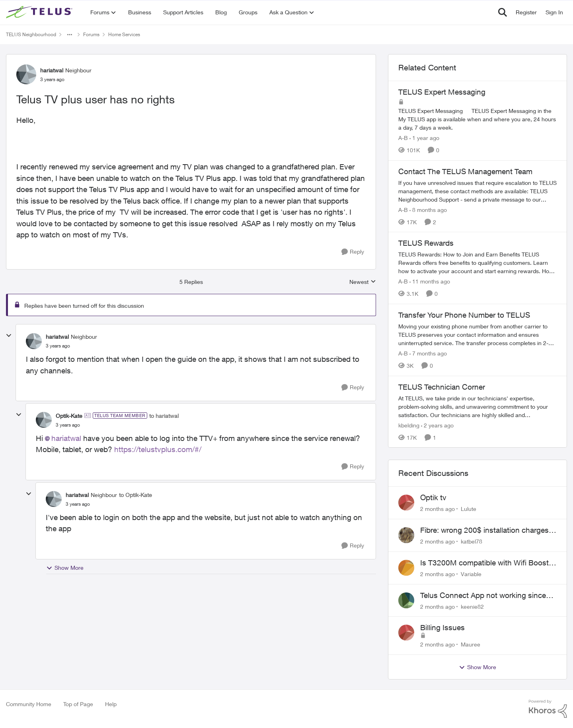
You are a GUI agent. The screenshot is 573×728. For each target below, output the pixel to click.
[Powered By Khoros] (548, 709)
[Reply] (353, 252)
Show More (65, 568)
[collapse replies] (9, 336)
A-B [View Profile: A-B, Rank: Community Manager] (403, 138)
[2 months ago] (438, 509)
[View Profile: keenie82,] (406, 600)
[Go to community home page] (40, 12)
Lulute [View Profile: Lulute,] (469, 509)
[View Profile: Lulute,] (406, 503)
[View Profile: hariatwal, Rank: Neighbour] (26, 74)
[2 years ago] (437, 425)
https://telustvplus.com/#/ (158, 449)
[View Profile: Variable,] (406, 568)
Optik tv (433, 497)
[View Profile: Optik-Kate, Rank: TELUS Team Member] (44, 420)
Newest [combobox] (363, 282)
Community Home (29, 704)
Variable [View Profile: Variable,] (471, 574)
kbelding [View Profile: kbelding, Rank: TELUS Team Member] (409, 425)
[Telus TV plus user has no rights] (58, 346)
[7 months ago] (428, 353)
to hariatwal (164, 416)
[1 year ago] (424, 138)
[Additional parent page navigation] (70, 35)
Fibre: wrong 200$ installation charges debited (484, 530)
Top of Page (78, 704)
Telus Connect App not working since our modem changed (483, 596)
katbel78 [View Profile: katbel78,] (472, 541)
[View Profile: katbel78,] (406, 535)
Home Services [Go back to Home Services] (124, 34)
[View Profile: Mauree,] (406, 633)
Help (111, 704)
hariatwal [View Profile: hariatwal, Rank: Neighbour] (52, 70)
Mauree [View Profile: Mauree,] (471, 644)
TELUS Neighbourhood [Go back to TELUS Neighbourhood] (31, 34)
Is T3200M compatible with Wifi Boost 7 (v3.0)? (488, 563)
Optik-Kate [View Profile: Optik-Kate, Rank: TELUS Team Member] (69, 416)
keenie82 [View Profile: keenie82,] (472, 606)
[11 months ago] (430, 281)
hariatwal (66, 438)
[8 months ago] (428, 209)
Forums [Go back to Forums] (91, 34)
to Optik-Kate (135, 495)
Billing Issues (442, 627)
